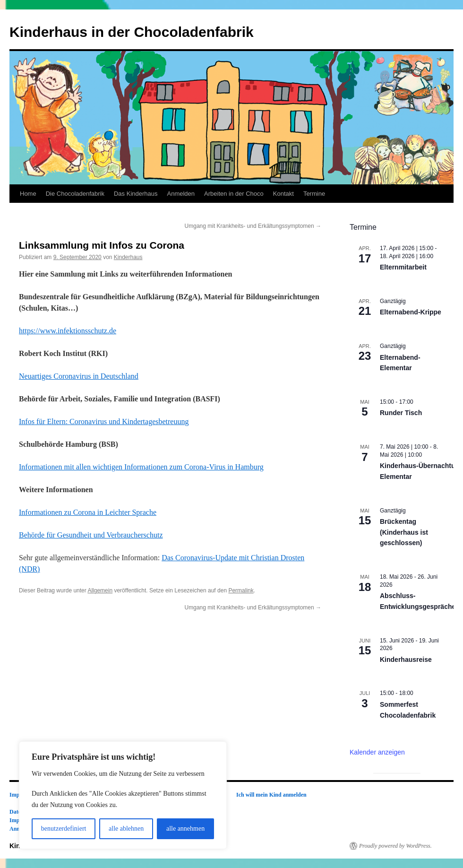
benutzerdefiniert (64, 829)
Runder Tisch (401, 413)
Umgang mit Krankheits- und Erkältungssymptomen (253, 226)
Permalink (241, 590)
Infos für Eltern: (104, 421)
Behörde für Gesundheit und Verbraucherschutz (91, 535)
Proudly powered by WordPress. (395, 846)
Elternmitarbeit (403, 267)
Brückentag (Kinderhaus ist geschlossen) (404, 532)
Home (28, 194)
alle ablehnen (126, 829)
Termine (314, 194)
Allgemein (100, 590)
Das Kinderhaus (136, 194)
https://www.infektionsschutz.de (68, 331)
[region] (123, 795)
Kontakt (283, 194)
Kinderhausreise (406, 660)
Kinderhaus (128, 257)
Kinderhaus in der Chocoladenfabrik (132, 32)
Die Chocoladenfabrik (75, 194)
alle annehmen (185, 829)
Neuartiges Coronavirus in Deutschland (79, 376)
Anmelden (181, 194)
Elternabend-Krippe (411, 312)
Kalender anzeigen (377, 752)
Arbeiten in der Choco (234, 194)
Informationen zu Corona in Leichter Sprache (88, 512)
